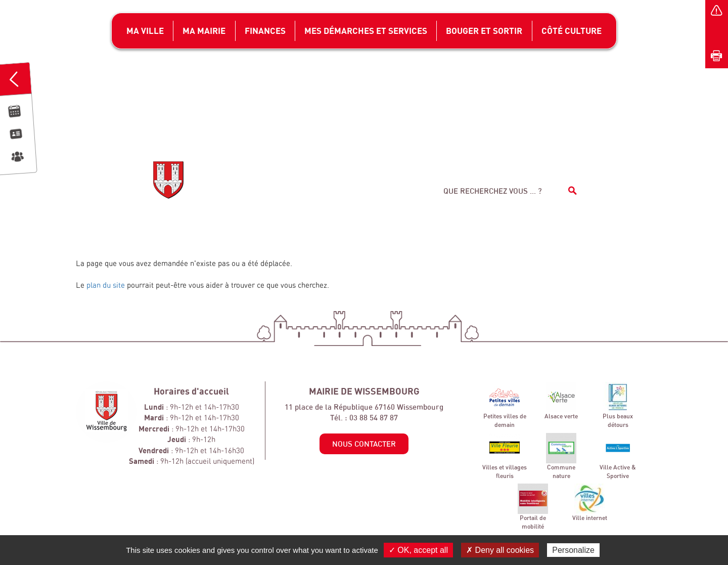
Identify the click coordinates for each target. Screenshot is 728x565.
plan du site (106, 285)
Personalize (573, 550)
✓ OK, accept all (418, 550)
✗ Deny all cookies (500, 550)
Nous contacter (364, 444)
